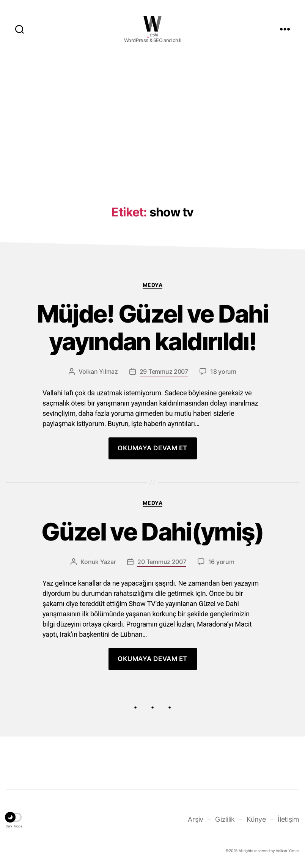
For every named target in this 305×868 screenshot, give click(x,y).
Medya (153, 285)
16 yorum (221, 562)
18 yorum (223, 371)
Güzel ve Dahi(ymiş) (152, 532)
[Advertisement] (152, 118)
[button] (14, 818)
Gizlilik (225, 819)
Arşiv (196, 819)
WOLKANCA (152, 24)
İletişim (288, 819)
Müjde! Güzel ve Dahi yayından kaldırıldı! (153, 328)
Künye (256, 819)
